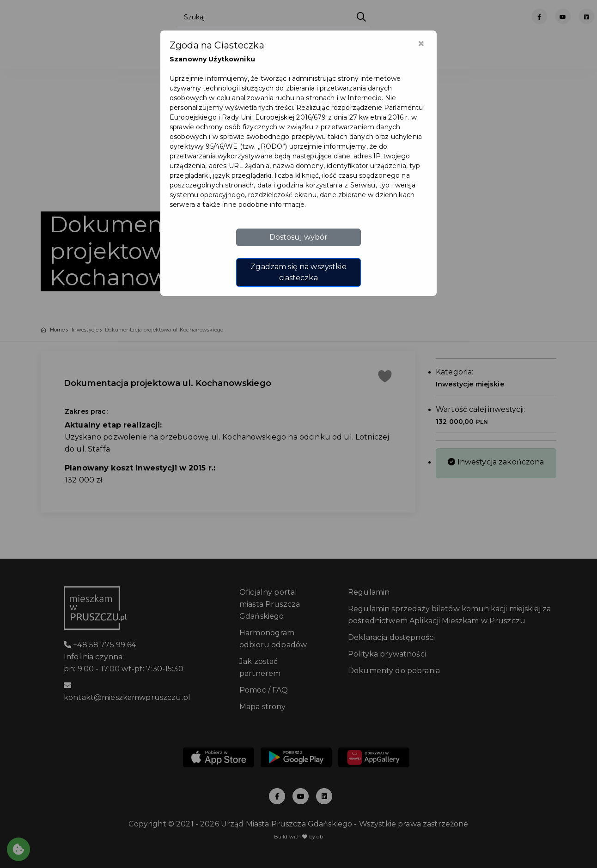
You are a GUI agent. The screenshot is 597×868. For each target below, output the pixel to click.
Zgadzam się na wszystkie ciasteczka (298, 272)
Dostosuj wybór (299, 237)
